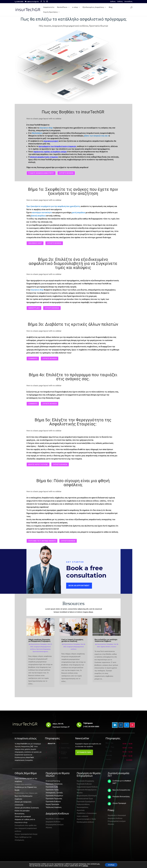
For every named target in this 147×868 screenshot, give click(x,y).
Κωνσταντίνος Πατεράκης (39, 644)
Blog (111, 7)
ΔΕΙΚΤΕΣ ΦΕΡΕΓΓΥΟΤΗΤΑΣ (38, 464)
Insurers (47, 26)
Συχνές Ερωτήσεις (50, 12)
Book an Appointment (79, 586)
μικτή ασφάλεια (79, 212)
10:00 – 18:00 (127, 744)
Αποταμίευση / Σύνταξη (54, 793)
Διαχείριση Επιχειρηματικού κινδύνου (70, 26)
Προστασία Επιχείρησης (43, 649)
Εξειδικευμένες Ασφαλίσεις (93, 7)
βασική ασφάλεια (38, 216)
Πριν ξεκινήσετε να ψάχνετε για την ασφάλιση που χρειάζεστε (53, 206)
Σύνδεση (113, 2)
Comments (33, 359)
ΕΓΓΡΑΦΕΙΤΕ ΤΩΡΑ (84, 752)
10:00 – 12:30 (127, 752)
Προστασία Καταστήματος (40, 652)
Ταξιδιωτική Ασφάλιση (54, 807)
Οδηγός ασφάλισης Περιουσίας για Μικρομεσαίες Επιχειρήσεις (39, 640)
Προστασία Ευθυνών (53, 802)
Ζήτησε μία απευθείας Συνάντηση (27, 808)
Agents (103, 647)
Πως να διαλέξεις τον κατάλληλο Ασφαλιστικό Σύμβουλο (106, 640)
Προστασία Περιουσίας (54, 799)
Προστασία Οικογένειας (54, 784)
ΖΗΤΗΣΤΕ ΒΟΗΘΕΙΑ (66, 173)
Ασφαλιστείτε (49, 7)
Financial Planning (53, 781)
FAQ (41, 26)
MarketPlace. (62, 7)
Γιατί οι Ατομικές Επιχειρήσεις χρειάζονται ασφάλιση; (72, 640)
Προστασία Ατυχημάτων (54, 796)
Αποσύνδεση (128, 2)
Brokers (108, 647)
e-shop (75, 7)
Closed (129, 760)
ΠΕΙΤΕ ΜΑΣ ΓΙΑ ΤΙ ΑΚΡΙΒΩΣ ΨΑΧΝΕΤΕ (42, 541)
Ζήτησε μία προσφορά (23, 817)
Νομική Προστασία (52, 804)
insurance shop (35, 243)
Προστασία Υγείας (52, 790)
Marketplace (37, 133)
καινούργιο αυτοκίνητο (42, 212)
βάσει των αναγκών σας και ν (97, 136)
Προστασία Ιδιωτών (99, 26)
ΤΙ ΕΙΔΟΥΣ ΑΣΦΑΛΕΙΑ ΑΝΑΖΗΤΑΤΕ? (41, 173)
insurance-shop (46, 128)
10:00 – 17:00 (127, 748)
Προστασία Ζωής (52, 787)
